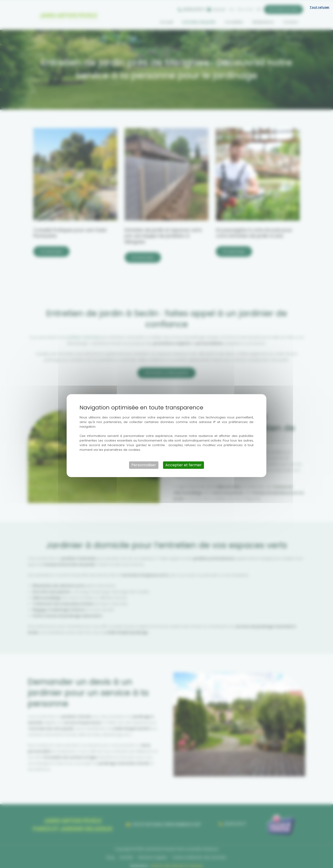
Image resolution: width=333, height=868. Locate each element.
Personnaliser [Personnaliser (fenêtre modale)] (144, 463)
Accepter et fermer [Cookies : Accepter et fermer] (183, 463)
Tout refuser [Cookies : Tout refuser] (320, 6)
